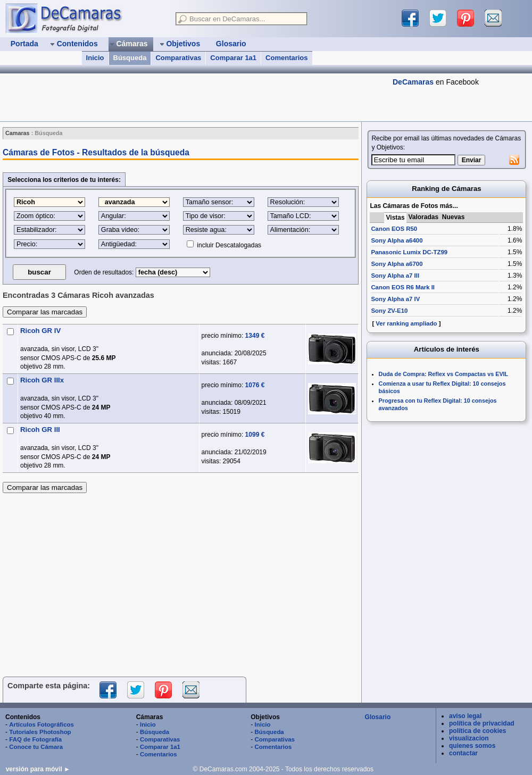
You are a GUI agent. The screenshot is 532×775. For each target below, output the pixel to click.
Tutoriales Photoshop (40, 732)
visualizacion (469, 738)
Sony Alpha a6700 (397, 264)
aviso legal (465, 716)
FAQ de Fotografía (35, 739)
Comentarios (286, 58)
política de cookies (477, 731)
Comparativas (178, 58)
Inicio (95, 58)
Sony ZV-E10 (389, 311)
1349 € (255, 336)
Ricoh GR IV (40, 331)
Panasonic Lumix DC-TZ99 (409, 252)
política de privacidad (482, 723)
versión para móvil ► (38, 769)
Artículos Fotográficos (41, 724)
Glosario (378, 717)
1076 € (255, 385)
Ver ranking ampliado (406, 323)
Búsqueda (130, 58)
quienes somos (472, 746)
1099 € (255, 435)
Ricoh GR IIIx (42, 380)
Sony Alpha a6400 (397, 240)
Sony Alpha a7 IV (395, 299)
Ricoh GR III (40, 430)
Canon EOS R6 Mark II (403, 287)
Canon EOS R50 (394, 229)
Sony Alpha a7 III (395, 276)
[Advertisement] (180, 582)
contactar (463, 753)
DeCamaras (413, 82)
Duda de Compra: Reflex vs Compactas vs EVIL (444, 374)
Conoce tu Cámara (36, 747)
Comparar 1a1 (233, 58)
